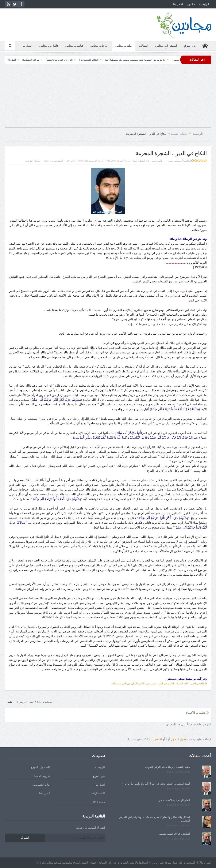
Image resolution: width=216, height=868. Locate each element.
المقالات (143, 46)
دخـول (191, 4)
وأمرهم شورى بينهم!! (176, 60)
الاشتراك (157, 739)
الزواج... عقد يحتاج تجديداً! (52, 60)
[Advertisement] (108, 98)
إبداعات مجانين (99, 46)
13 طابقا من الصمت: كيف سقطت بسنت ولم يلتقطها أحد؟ (128, 60)
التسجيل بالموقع (40, 767)
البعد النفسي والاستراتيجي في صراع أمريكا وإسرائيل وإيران (156, 784)
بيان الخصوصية (41, 785)
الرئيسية (204, 4)
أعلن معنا (45, 793)
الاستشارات (98, 793)
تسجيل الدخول (179, 739)
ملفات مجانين (124, 46)
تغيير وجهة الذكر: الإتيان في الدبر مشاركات (133, 684)
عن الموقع (190, 46)
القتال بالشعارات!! (82, 60)
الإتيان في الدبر (166, 684)
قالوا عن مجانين (49, 46)
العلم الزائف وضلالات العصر (174, 800)
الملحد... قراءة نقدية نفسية (175, 834)
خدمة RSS (99, 802)
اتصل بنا (178, 4)
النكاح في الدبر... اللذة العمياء (191, 684)
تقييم (9, 702)
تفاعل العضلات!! (24, 60)
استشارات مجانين (166, 46)
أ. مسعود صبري (175, 161)
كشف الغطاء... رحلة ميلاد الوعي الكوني (168, 767)
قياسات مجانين (74, 46)
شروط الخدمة (42, 776)
